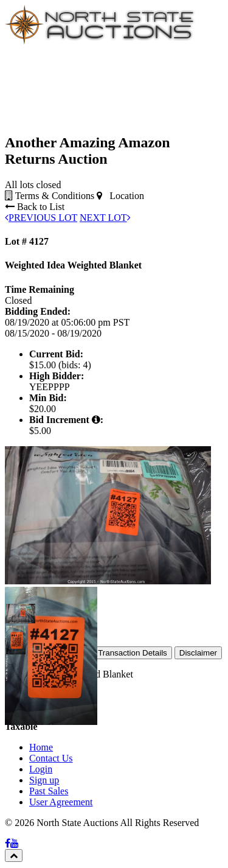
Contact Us (51, 758)
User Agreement (61, 802)
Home (41, 747)
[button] (16, 614)
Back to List (35, 207)
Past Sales (49, 791)
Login (41, 769)
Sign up (44, 780)
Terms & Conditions (50, 196)
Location (120, 196)
